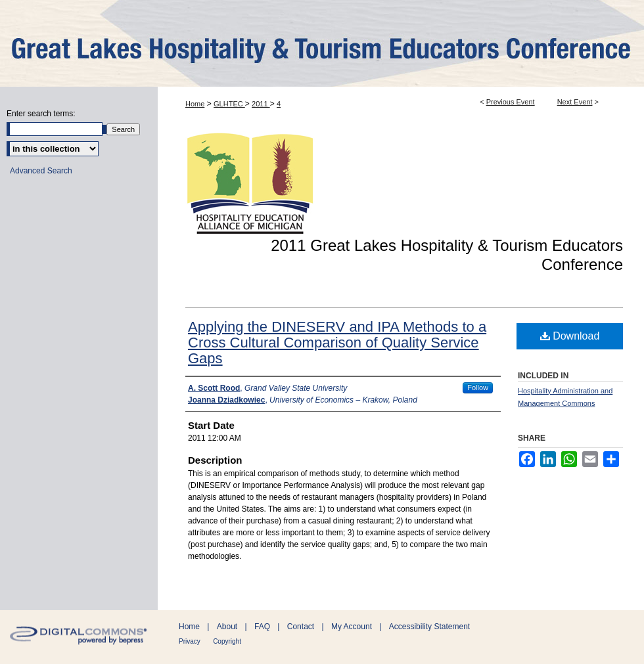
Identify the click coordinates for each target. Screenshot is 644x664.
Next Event (575, 102)
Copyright (227, 641)
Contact (301, 627)
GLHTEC (229, 104)
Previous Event (511, 102)
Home (195, 104)
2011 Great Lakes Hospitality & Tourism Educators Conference (447, 255)
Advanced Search (41, 171)
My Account (352, 627)
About (227, 627)
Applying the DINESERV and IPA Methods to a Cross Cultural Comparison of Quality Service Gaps (337, 343)
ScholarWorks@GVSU (322, 43)
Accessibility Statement (429, 627)
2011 (261, 104)
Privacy (190, 641)
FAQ (262, 627)
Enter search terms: (41, 114)
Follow (478, 387)
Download (570, 336)
